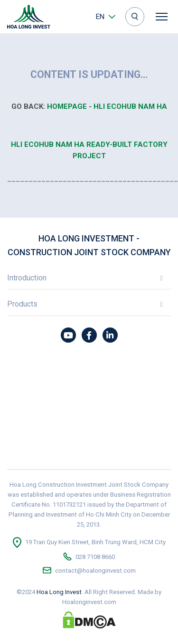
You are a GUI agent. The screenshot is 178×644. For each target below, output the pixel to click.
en (100, 17)
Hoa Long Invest (59, 592)
